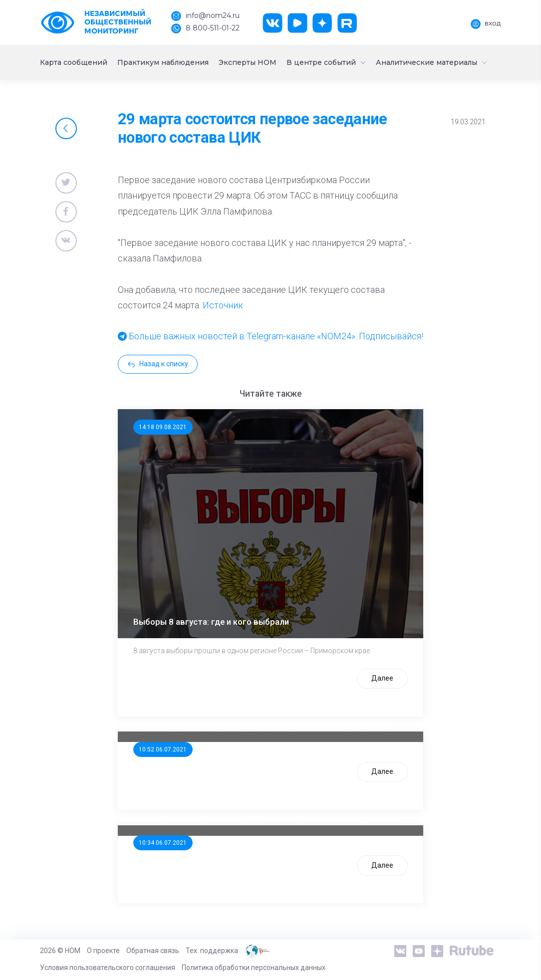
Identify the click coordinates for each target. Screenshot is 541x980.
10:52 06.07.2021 (163, 749)
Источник (223, 305)
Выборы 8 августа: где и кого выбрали (211, 622)
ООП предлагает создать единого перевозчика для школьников (263, 726)
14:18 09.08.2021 (163, 427)
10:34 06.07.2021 (163, 843)
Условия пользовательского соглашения (108, 968)
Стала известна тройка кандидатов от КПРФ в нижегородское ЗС (266, 819)
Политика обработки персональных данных (254, 968)
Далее (382, 678)
